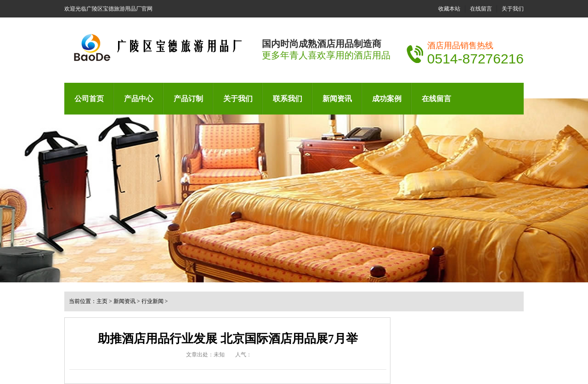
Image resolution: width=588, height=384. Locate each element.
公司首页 (89, 99)
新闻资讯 (337, 99)
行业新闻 (153, 301)
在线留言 (481, 9)
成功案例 (387, 99)
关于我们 (513, 9)
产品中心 (139, 99)
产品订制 (188, 99)
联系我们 (288, 99)
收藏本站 (449, 9)
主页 (102, 301)
